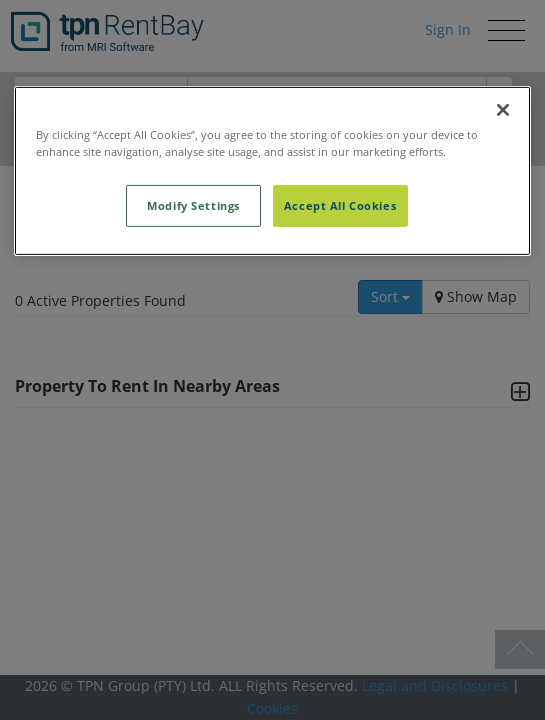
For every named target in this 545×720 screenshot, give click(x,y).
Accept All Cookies (340, 205)
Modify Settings (193, 205)
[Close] (503, 110)
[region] (273, 171)
